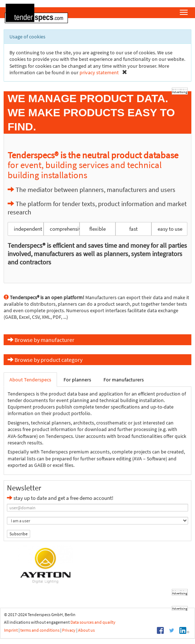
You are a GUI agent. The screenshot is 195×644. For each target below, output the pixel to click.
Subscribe (19, 534)
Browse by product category (45, 360)
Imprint (11, 630)
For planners (77, 380)
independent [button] (28, 229)
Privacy (69, 630)
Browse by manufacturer (41, 340)
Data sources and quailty (93, 622)
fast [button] (133, 229)
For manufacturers (124, 380)
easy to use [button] (170, 229)
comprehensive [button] (65, 229)
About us (86, 630)
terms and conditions (40, 630)
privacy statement (99, 72)
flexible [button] (97, 229)
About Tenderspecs (30, 380)
